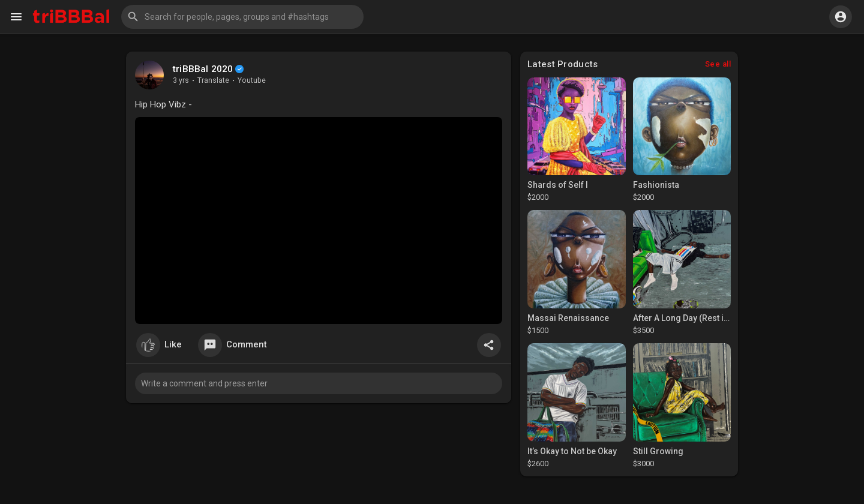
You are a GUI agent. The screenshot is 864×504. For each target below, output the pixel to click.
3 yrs (181, 80)
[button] (242, 17)
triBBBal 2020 (203, 69)
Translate (213, 80)
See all (718, 64)
